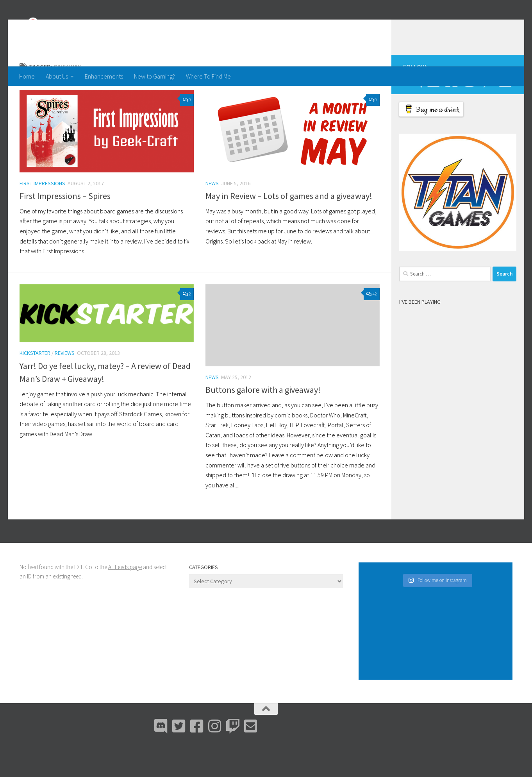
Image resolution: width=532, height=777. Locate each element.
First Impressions (42, 215)
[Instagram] (469, 112)
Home (27, 76)
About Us (57, 76)
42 (372, 325)
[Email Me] (505, 112)
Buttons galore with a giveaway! (263, 421)
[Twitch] (487, 112)
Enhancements (104, 76)
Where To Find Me (208, 76)
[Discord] (415, 112)
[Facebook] (451, 112)
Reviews (65, 384)
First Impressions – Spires (65, 227)
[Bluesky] (433, 112)
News (212, 215)
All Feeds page (125, 598)
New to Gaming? (154, 76)
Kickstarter (35, 384)
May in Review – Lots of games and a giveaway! (289, 227)
